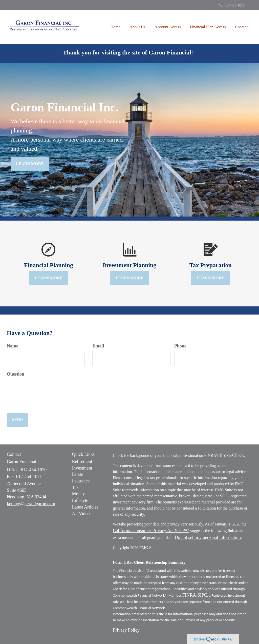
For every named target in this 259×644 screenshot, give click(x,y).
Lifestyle (80, 500)
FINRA (189, 595)
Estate (78, 474)
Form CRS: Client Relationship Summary (149, 562)
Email (98, 346)
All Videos (82, 514)
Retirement (82, 461)
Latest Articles (85, 507)
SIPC (202, 595)
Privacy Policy (126, 630)
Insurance (81, 481)
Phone (180, 346)
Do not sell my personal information (208, 537)
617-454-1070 (232, 5)
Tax (75, 487)
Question (16, 374)
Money (79, 494)
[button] (137, 27)
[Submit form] (18, 420)
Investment (82, 468)
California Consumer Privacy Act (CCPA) (151, 531)
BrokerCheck (232, 455)
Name (13, 346)
